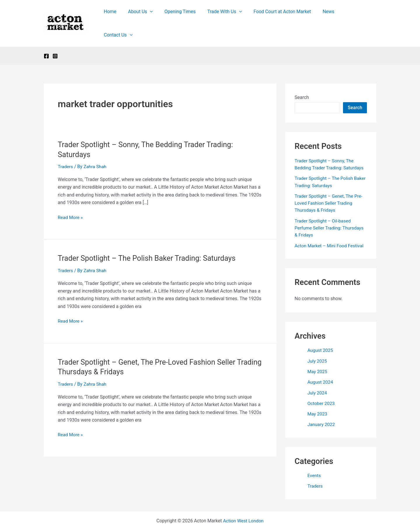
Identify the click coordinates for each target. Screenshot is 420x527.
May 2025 (318, 353)
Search (302, 80)
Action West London (243, 501)
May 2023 (318, 395)
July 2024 (317, 374)
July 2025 (317, 342)
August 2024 (321, 363)
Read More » (71, 200)
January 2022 (322, 405)
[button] (159, 15)
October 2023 (321, 384)
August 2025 (321, 332)
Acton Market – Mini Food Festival (330, 227)
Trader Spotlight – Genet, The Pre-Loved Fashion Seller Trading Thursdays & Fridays (330, 185)
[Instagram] (55, 39)
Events (314, 456)
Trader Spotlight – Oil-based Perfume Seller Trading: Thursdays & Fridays (330, 210)
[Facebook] (46, 39)
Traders (66, 149)
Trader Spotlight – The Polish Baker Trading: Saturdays (149, 241)
